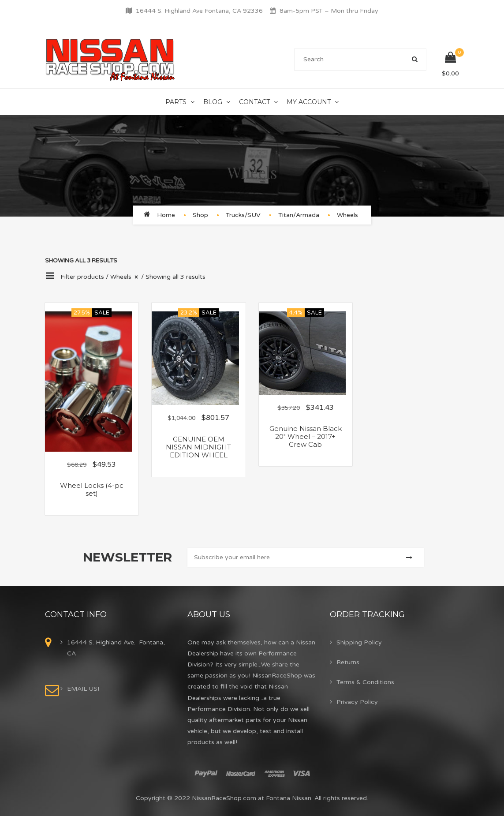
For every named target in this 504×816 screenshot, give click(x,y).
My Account (309, 102)
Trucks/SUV (243, 215)
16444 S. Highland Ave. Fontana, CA (116, 648)
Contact (254, 102)
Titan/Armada (299, 215)
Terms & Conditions (365, 682)
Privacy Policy (357, 702)
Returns (348, 662)
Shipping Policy (359, 642)
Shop (200, 215)
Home (166, 215)
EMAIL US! (83, 689)
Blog (213, 102)
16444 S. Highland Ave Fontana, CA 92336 (199, 11)
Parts (176, 102)
